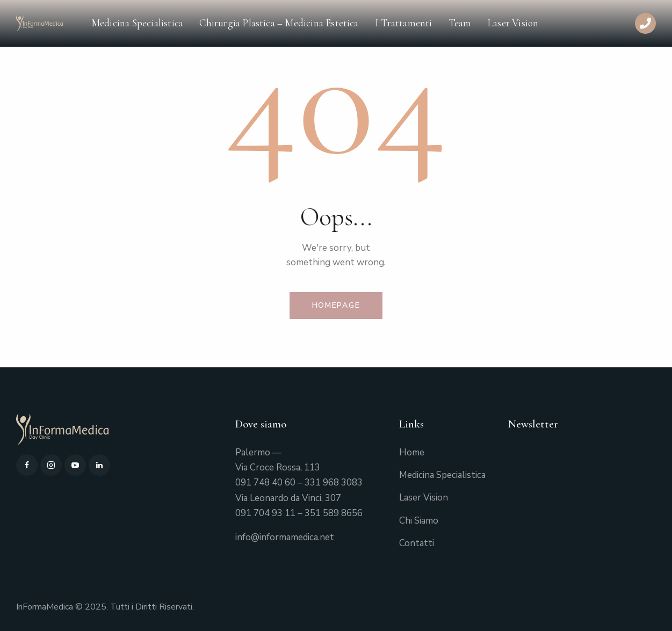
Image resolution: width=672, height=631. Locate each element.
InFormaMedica (45, 607)
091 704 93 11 (265, 513)
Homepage (336, 305)
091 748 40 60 (265, 483)
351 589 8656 (334, 513)
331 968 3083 (334, 483)
